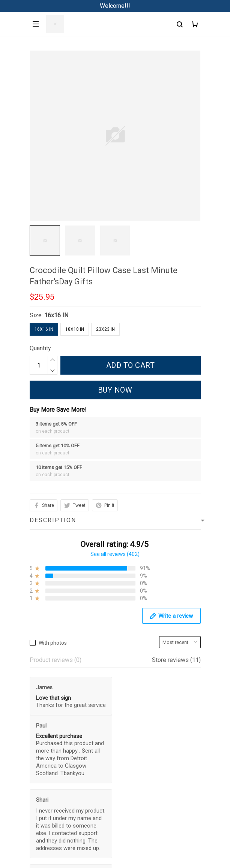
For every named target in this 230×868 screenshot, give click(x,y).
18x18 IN (75, 329)
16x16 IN (56, 315)
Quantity (40, 348)
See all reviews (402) (115, 554)
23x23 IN (105, 329)
